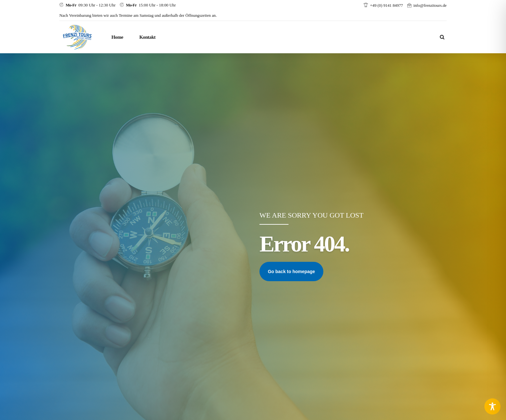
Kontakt (147, 37)
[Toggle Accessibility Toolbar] (492, 406)
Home (117, 37)
